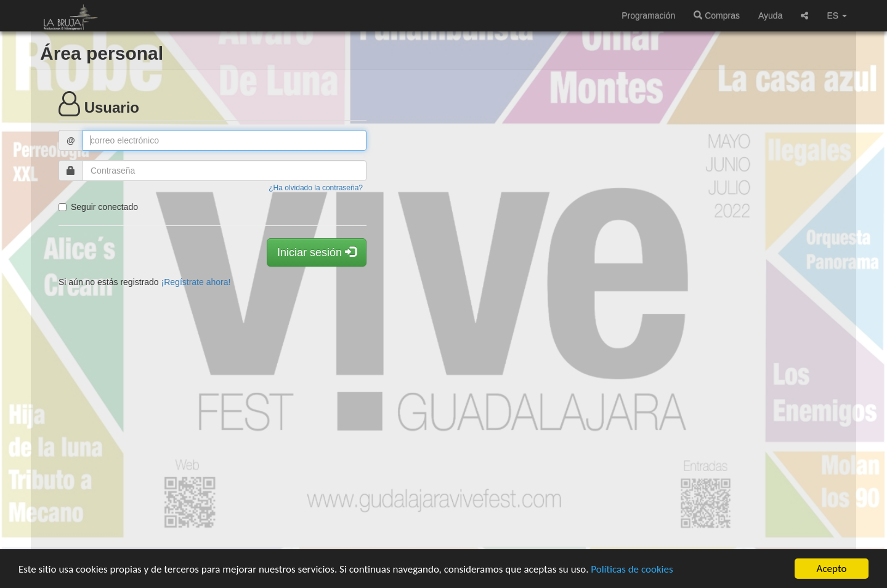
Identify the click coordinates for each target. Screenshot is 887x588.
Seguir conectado (98, 207)
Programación (648, 15)
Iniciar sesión (317, 252)
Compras (717, 15)
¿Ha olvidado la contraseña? (316, 188)
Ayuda (770, 15)
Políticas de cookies (632, 569)
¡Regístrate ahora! (196, 282)
